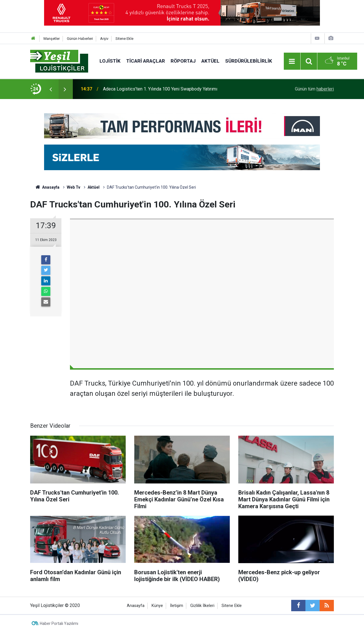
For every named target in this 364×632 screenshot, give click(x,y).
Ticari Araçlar (146, 61)
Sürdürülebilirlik (249, 61)
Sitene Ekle (124, 39)
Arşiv (104, 39)
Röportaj (183, 61)
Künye (157, 606)
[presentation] (51, 89)
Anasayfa (136, 606)
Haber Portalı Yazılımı (59, 623)
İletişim (177, 606)
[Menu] (292, 61)
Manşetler (52, 39)
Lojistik (110, 61)
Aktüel (210, 61)
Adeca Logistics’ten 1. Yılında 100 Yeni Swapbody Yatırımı (160, 89)
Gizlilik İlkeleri (202, 606)
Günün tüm (314, 89)
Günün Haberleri (80, 39)
